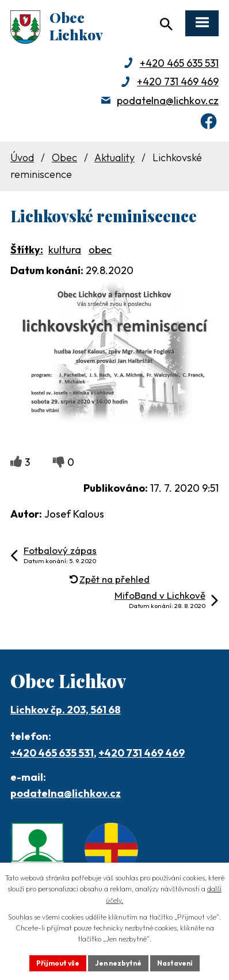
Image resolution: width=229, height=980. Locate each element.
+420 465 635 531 (179, 63)
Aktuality (114, 157)
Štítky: (27, 250)
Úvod (22, 157)
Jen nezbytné (118, 963)
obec (100, 250)
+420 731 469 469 (178, 81)
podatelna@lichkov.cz (168, 100)
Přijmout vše (58, 963)
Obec (64, 157)
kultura (65, 250)
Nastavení (175, 963)
